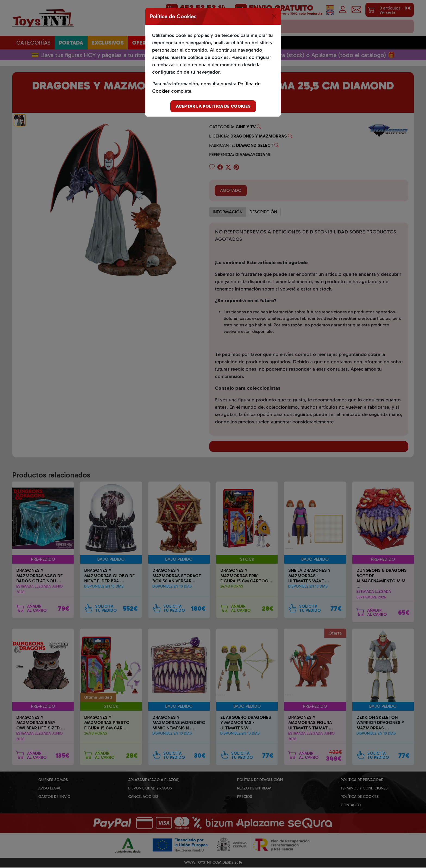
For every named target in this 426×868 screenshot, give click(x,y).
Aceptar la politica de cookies (213, 106)
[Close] (274, 16)
